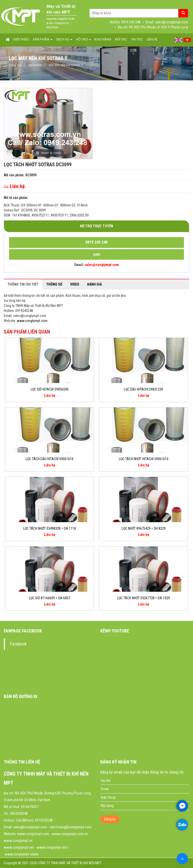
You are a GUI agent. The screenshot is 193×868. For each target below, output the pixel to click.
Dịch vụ (64, 40)
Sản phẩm (43, 40)
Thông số (54, 284)
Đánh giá (94, 284)
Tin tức (137, 40)
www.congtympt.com (32, 321)
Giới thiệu (21, 40)
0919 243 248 (96, 242)
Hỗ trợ (83, 40)
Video (75, 284)
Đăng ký (110, 819)
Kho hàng (103, 40)
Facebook (18, 644)
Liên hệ (152, 40)
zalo (97, 254)
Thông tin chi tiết (23, 284)
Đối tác (121, 40)
